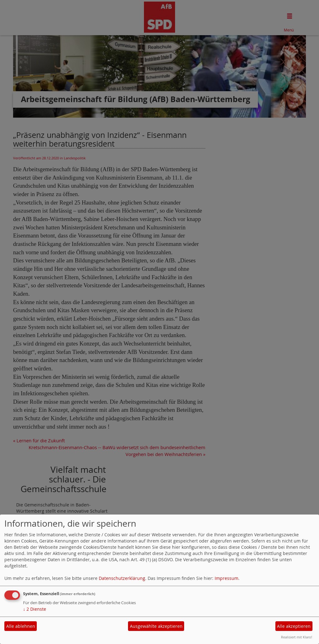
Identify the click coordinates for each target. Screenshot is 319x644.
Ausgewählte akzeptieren (156, 626)
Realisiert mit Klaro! (297, 637)
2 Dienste (35, 609)
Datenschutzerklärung (122, 578)
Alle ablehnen (21, 626)
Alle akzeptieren (294, 626)
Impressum (226, 578)
